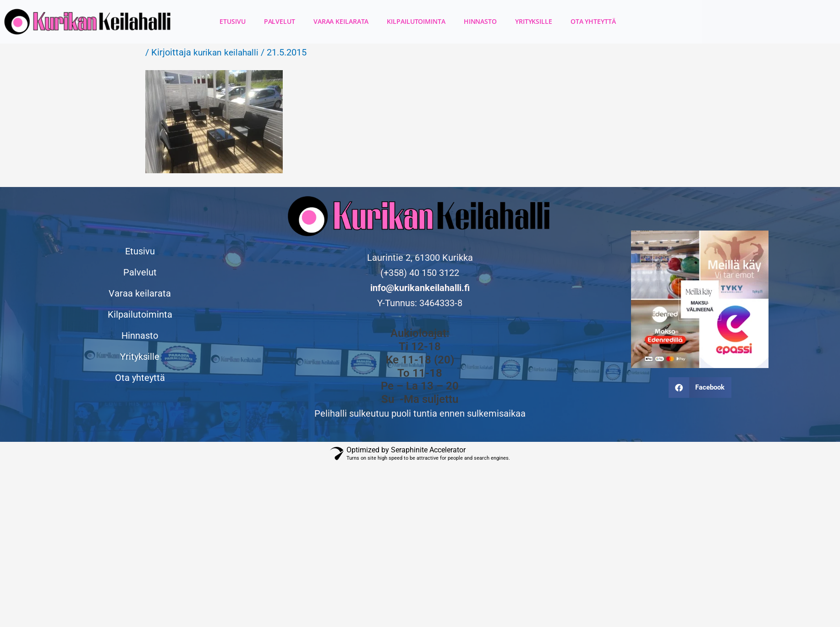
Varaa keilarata (341, 21)
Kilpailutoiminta (416, 21)
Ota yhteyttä (593, 21)
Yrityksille (534, 21)
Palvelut (280, 21)
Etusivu (232, 21)
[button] (700, 388)
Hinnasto (480, 21)
